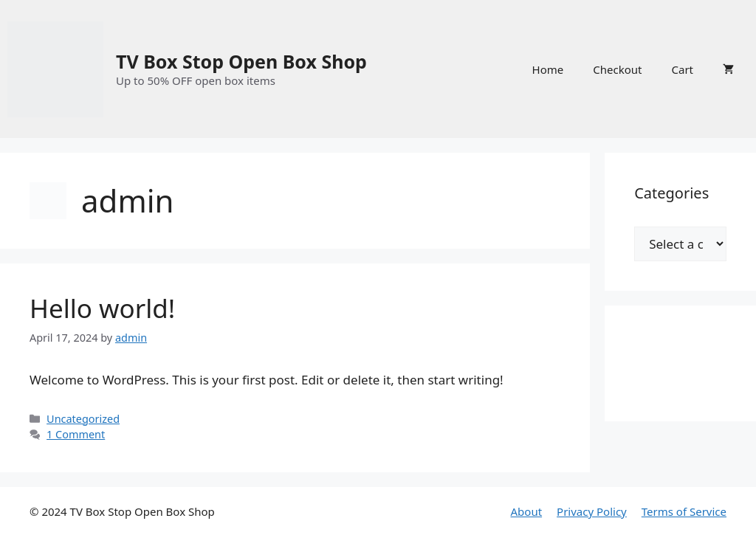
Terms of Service (684, 511)
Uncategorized (83, 419)
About (527, 511)
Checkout (617, 69)
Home (548, 69)
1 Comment (76, 434)
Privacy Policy (592, 511)
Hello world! (102, 308)
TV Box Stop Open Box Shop (241, 61)
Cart (682, 69)
